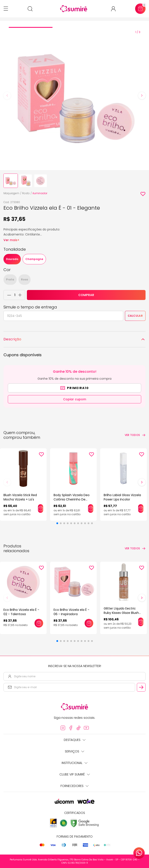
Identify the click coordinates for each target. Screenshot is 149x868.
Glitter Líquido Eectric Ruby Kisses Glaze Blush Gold (121, 613)
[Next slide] (142, 96)
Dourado (12, 259)
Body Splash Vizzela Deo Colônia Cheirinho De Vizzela (72, 499)
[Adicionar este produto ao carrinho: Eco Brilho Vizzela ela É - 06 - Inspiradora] (89, 623)
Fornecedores (74, 786)
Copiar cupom (75, 399)
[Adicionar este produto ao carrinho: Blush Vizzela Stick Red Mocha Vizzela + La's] (41, 509)
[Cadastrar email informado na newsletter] (141, 687)
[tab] (31, 27)
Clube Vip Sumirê (75, 774)
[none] (11, 181)
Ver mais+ (11, 240)
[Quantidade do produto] (15, 295)
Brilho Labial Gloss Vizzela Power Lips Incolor (122, 497)
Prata (10, 279)
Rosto (26, 193)
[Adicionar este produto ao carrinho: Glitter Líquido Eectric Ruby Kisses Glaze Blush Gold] (141, 622)
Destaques (75, 740)
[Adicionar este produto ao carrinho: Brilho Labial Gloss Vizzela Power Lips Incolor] (141, 509)
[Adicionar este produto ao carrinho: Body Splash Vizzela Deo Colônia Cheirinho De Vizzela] (91, 509)
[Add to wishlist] (143, 194)
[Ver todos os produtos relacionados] (135, 548)
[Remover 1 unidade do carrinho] (8, 295)
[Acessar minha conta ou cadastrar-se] (115, 9)
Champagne (34, 259)
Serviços (74, 751)
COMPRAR (86, 295)
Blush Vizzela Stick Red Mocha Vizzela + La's (20, 497)
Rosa (25, 279)
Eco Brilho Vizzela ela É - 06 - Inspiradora (71, 612)
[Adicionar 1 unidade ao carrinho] (21, 295)
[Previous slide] (7, 96)
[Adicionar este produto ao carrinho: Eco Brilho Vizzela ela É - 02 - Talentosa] (39, 623)
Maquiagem (11, 193)
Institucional (74, 763)
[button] (57, 523)
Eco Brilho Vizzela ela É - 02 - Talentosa (21, 612)
